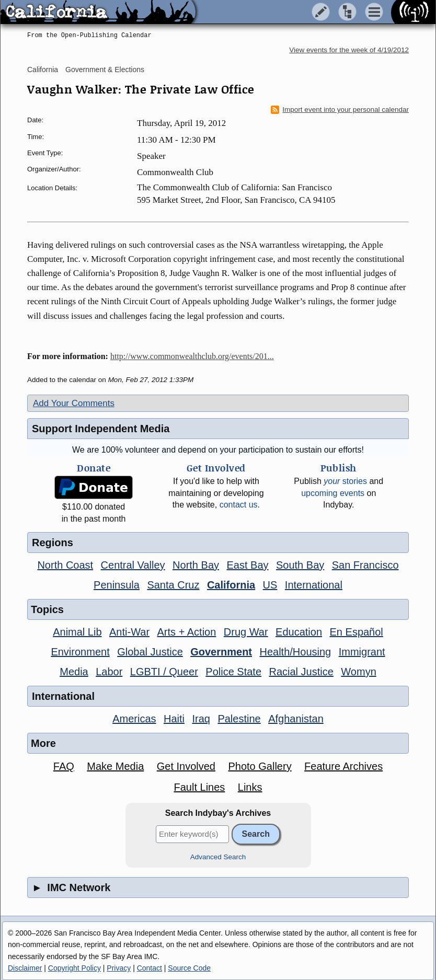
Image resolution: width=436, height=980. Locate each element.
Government (221, 652)
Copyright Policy (74, 968)
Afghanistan (296, 719)
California (43, 70)
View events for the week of (349, 50)
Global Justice (150, 652)
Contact (150, 968)
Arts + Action (187, 632)
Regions (53, 543)
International (314, 585)
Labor (109, 672)
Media (74, 672)
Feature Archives (343, 766)
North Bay (196, 565)
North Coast (65, 565)
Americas (134, 719)
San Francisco (365, 565)
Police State (233, 672)
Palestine (239, 719)
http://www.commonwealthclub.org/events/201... (192, 356)
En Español (357, 632)
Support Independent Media (101, 429)
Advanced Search (218, 857)
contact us (239, 505)
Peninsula (117, 585)
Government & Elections (105, 70)
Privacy (119, 968)
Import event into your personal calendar (340, 110)
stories (345, 481)
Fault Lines (200, 787)
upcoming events (333, 493)
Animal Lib (77, 632)
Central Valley (133, 565)
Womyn (358, 672)
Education (299, 632)
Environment (80, 652)
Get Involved (186, 766)
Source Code (189, 968)
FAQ (64, 766)
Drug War (246, 632)
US (270, 585)
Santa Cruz (173, 585)
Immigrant (362, 652)
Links (250, 787)
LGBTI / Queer (164, 672)
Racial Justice (301, 672)
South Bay (300, 565)
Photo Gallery (260, 766)
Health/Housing (295, 652)
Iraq (201, 719)
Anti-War (129, 632)
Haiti (174, 719)
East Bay (247, 565)
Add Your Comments (74, 403)
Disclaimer (25, 968)
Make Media (115, 766)
